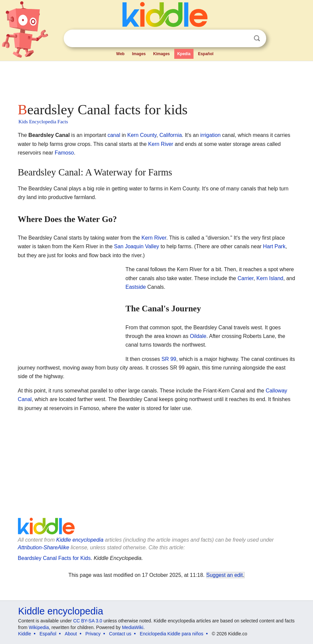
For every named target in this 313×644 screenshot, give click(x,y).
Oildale (198, 336)
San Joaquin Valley (137, 246)
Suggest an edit (225, 575)
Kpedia (184, 54)
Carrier (246, 278)
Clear (243, 39)
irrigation (210, 135)
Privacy (93, 634)
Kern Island (270, 278)
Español (206, 54)
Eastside (136, 287)
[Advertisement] (157, 80)
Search (257, 38)
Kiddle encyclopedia (80, 540)
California (171, 135)
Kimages (161, 54)
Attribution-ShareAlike (44, 547)
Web (120, 54)
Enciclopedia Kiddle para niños (171, 634)
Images (139, 54)
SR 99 (169, 359)
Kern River (161, 144)
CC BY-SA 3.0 (87, 621)
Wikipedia (39, 627)
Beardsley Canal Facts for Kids (54, 558)
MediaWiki (133, 627)
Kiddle (25, 634)
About (71, 634)
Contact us (120, 634)
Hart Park (274, 246)
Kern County (142, 135)
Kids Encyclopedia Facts (43, 122)
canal (114, 135)
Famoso (64, 153)
